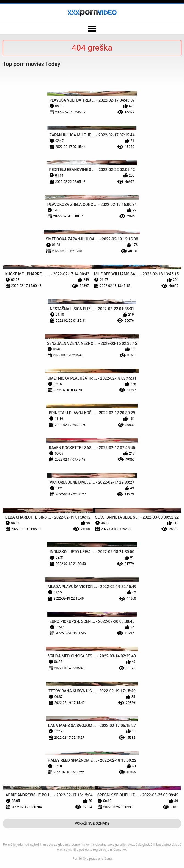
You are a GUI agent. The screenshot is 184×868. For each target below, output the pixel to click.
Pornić (77, 859)
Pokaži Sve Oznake (92, 823)
